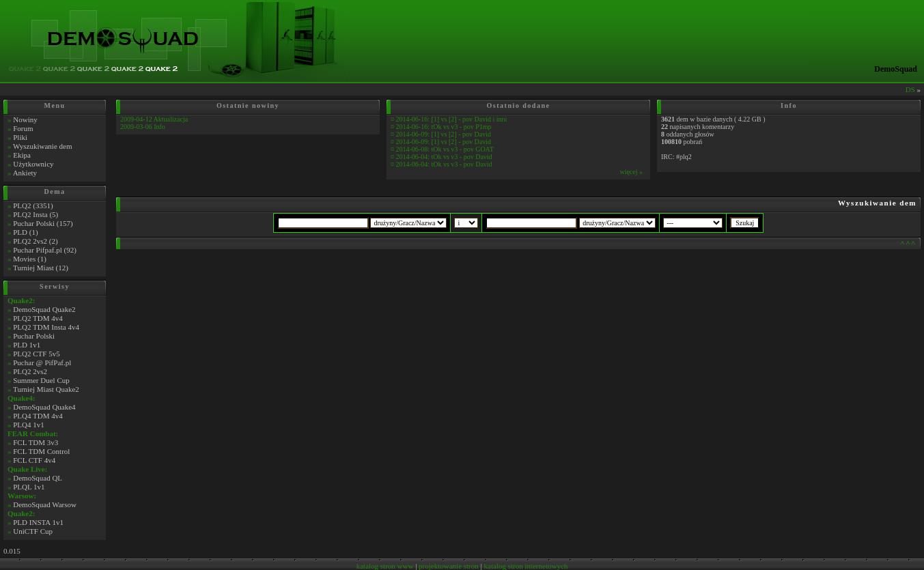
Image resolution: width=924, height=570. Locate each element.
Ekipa (22, 155)
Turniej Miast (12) (41, 268)
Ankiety (25, 173)
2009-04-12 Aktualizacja (154, 119)
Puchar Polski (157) (43, 223)
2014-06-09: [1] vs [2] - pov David (444, 134)
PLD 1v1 (27, 345)
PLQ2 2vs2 (30, 371)
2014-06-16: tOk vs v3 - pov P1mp (444, 127)
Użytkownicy (33, 164)
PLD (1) (25, 232)
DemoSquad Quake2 (44, 309)
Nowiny (25, 119)
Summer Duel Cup (41, 380)
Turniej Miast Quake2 (46, 389)
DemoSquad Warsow (45, 504)
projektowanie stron (449, 566)
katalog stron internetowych (526, 566)
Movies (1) (30, 259)
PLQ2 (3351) (33, 205)
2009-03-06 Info (143, 127)
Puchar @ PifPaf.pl (42, 362)
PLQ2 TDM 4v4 (38, 318)
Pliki (20, 137)
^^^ (908, 243)
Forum (23, 128)
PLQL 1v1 (29, 487)
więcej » (631, 172)
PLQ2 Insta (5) (36, 214)
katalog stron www (385, 566)
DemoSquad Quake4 (44, 407)
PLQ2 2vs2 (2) (35, 241)
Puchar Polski (34, 336)
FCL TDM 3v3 (36, 442)
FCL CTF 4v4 (34, 460)
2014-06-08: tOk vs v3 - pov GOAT (445, 149)
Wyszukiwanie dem (42, 146)
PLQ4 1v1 (29, 425)
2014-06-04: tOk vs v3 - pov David (444, 157)
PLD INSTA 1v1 (38, 522)
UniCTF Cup (33, 531)
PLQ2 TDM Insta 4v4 (46, 327)
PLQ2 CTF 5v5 (36, 354)
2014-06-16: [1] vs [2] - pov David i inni (452, 119)
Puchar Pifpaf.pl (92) (45, 250)
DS (910, 89)
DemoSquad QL (38, 478)
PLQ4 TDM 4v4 (38, 416)
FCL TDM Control (41, 451)
